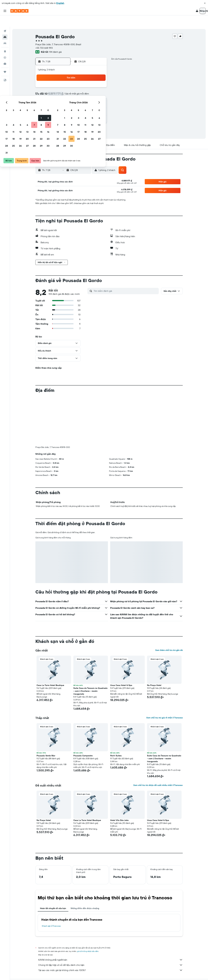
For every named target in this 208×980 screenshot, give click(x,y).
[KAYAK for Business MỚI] (5, 52)
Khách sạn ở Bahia (111, 974)
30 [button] (99, 105)
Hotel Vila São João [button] (119, 809)
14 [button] (85, 91)
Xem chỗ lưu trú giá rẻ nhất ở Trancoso (164, 706)
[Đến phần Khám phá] (5, 40)
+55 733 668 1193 (44, 37)
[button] (205, 3)
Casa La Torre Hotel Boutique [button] (50, 674)
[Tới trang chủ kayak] (19, 11)
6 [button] (79, 84)
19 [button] (72, 98)
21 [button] (85, 98)
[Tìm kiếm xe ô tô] (5, 32)
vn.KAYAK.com (41, 974)
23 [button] (99, 98)
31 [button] (58, 112)
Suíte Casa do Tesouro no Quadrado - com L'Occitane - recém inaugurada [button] (90, 680)
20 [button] (78, 98)
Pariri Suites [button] (116, 744)
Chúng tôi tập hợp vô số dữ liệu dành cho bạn (110, 954)
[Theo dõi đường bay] (5, 46)
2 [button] (99, 77)
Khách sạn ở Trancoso (51, 915)
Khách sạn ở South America (72, 974)
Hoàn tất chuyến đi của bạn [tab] (53, 897)
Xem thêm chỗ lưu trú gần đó (169, 639)
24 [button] (58, 105)
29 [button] (92, 105)
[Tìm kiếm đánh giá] (125, 280)
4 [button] (65, 84)
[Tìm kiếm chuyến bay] (5, 20)
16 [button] (99, 91)
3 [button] (58, 84)
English (60, 3)
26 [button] (71, 105)
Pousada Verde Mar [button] (46, 744)
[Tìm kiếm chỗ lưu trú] (5, 26)
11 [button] (65, 91)
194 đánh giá (55, 41)
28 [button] (85, 105)
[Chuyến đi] (5, 61)
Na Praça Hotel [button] (154, 674)
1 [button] (92, 77)
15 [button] (92, 91)
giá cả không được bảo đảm (88, 940)
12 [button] (72, 91)
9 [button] (99, 84)
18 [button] (65, 98)
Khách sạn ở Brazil (93, 974)
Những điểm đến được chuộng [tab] (85, 897)
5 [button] (72, 84)
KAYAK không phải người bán (110, 948)
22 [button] (92, 98)
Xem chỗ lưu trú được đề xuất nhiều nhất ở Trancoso (158, 774)
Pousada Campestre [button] (83, 744)
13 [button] (79, 91)
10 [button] (58, 91)
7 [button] (85, 84)
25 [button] (65, 105)
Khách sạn (54, 974)
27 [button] (79, 105)
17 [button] (58, 98)
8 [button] (92, 84)
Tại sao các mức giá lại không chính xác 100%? (110, 959)
